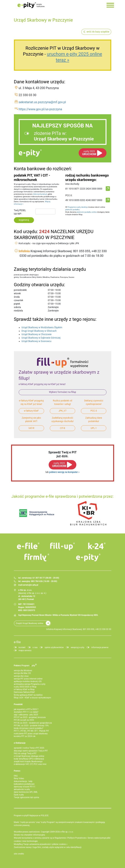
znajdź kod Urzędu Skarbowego (28, 761)
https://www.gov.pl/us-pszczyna (40, 109)
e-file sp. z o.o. (67, 832)
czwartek (19, 300)
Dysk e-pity (19, 795)
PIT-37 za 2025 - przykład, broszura (30, 717)
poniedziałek (20, 290)
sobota (17, 307)
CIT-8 (63, 428)
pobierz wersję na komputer (64, 472)
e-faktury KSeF (31, 411)
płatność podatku (73, 210)
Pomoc (17, 771)
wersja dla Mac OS (22, 673)
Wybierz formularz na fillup (63, 392)
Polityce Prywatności (77, 838)
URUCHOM (89, 153)
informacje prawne (100, 647)
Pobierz (25, 665)
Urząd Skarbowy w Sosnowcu (37, 341)
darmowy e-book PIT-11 (25, 787)
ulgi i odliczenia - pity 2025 (26, 715)
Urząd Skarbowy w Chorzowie (37, 334)
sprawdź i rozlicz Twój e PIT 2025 (29, 748)
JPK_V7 (63, 411)
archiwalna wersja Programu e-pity (30, 684)
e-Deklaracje (20, 743)
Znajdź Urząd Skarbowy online (30, 623)
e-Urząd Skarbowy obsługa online (29, 756)
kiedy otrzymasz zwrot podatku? (29, 728)
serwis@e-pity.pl (30, 585)
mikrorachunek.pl (40, 194)
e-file (17, 642)
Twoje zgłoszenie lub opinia (27, 797)
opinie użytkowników (54, 647)
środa (17, 297)
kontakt (22, 647)
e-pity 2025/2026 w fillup (25, 687)
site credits (19, 854)
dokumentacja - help (23, 781)
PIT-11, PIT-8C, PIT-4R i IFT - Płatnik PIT (31, 731)
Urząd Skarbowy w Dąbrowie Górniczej (41, 338)
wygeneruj (24, 220)
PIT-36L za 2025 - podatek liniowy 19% (31, 726)
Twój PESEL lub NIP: (20, 212)
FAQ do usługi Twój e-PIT (25, 753)
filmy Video (19, 778)
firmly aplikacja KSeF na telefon (28, 695)
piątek (17, 304)
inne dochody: (73, 184)
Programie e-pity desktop (77, 207)
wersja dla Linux (21, 676)
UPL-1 (94, 428)
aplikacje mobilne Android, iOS (28, 681)
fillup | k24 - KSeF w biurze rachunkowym (33, 698)
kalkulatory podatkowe (24, 784)
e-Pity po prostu (31, 5)
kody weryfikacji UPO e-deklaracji (29, 759)
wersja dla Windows (23, 671)
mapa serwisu (25, 650)
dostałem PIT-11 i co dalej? (26, 712)
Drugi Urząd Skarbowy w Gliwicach (39, 331)
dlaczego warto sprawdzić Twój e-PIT (31, 751)
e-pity (30, 153)
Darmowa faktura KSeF (24, 692)
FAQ (16, 776)
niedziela (18, 311)
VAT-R (31, 428)
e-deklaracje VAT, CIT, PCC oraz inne (30, 764)
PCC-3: (69, 195)
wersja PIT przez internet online (28, 679)
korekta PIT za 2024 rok (25, 736)
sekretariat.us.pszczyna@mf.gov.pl (42, 102)
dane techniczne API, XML (26, 792)
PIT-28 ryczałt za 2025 (24, 720)
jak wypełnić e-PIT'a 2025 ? (26, 709)
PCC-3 (94, 411)
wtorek (17, 293)
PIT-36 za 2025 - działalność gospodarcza (33, 723)
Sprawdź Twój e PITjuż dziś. (62, 454)
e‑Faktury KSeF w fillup (24, 689)
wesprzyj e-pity (78, 647)
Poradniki (18, 704)
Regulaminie (60, 838)
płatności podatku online (87, 212)
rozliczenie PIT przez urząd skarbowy (31, 734)
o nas (35, 647)
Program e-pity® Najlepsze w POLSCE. (31, 816)
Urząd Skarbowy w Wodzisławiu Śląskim (42, 327)
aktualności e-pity (22, 789)
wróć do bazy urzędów (98, 32)
